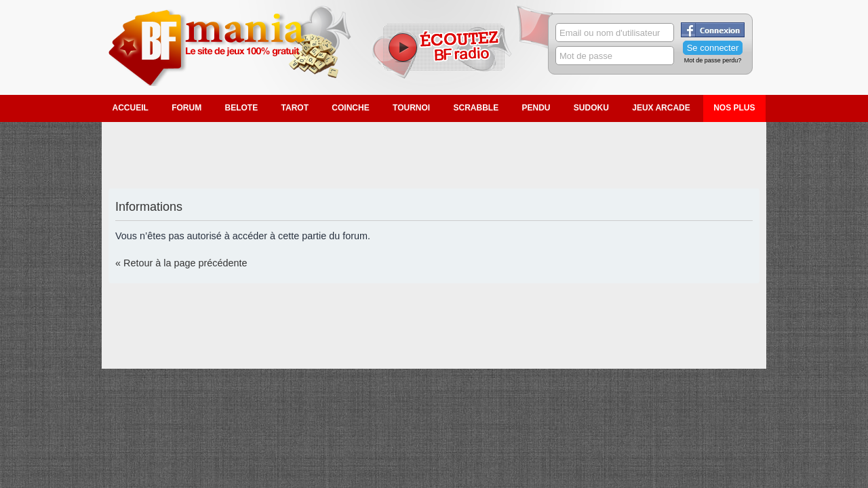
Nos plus (734, 108)
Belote (242, 108)
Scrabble (476, 108)
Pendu (536, 108)
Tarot (295, 108)
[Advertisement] (434, 156)
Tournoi (411, 108)
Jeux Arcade (661, 108)
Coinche (350, 108)
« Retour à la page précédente (181, 263)
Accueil (131, 108)
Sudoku (591, 108)
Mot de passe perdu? (713, 60)
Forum (186, 108)
